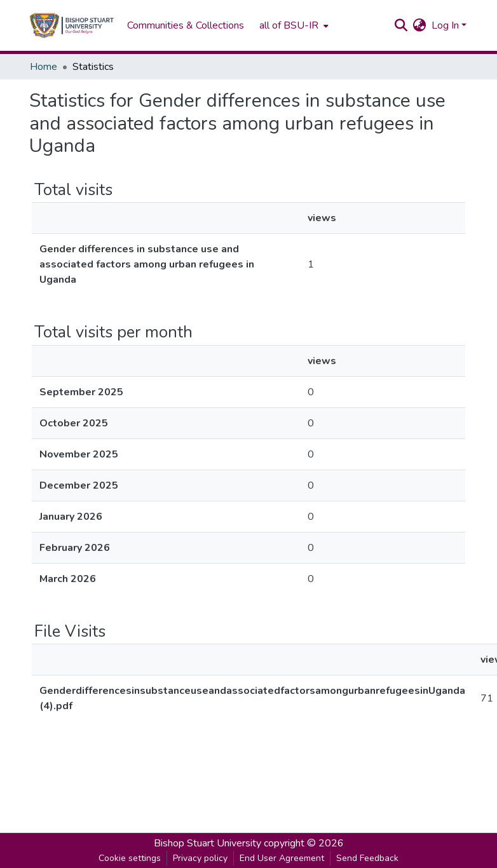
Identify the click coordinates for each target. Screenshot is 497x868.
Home (44, 67)
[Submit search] (401, 25)
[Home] (72, 25)
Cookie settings (130, 858)
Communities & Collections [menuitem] (186, 25)
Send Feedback (367, 858)
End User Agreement (282, 858)
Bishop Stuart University (208, 843)
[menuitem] (293, 25)
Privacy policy (200, 858)
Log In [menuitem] (445, 25)
